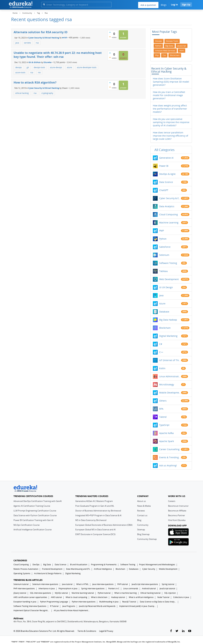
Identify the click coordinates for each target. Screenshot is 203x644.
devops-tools (39, 67)
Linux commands (131, 589)
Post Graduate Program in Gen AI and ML (95, 506)
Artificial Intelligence (103, 569)
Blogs (164, 5)
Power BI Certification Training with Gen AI (33, 520)
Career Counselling (169, 449)
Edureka (47, 62)
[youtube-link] (190, 631)
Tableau (164, 271)
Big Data (47, 565)
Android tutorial (149, 589)
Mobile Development (170, 393)
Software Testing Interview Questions (30, 606)
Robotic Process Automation (26, 569)
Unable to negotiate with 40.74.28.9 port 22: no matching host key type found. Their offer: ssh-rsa (58, 55)
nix (39, 72)
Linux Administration (170, 376)
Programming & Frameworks (104, 565)
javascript (182, 46)
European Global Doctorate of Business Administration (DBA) (104, 525)
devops (19, 67)
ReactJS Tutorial (129, 602)
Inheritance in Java (47, 589)
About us (141, 501)
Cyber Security (149, 569)
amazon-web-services (165, 51)
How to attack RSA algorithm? (35, 82)
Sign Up (186, 5)
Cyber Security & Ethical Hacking (44, 38)
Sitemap (141, 530)
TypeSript (164, 425)
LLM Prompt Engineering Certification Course (35, 511)
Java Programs (69, 606)
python (158, 46)
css (164, 55)
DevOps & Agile (167, 174)
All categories (165, 150)
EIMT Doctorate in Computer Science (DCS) (95, 534)
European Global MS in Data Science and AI (95, 530)
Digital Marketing (168, 336)
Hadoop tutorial (118, 597)
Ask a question (148, 5)
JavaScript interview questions (145, 584)
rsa (37, 43)
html (182, 51)
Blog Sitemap (143, 534)
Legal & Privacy (106, 631)
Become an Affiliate (177, 511)
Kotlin (162, 368)
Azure (162, 304)
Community (143, 525)
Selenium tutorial (21, 584)
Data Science (166, 182)
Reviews (141, 511)
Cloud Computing (169, 214)
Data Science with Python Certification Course (35, 515)
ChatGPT (164, 190)
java (17, 43)
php (157, 55)
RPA (161, 409)
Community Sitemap (147, 539)
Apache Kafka (166, 433)
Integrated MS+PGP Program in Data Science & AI (98, 515)
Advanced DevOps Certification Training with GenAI (38, 501)
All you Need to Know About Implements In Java (72, 610)
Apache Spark (167, 441)
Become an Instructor (178, 506)
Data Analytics (167, 206)
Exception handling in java (25, 602)
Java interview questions (103, 584)
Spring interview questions (93, 589)
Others (163, 401)
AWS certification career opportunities (30, 597)
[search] (44, 4)
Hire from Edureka (177, 520)
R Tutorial (54, 606)
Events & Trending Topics (170, 457)
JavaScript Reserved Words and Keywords (97, 606)
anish (65, 38)
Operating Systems (22, 573)
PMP (162, 231)
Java (161, 295)
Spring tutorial (168, 584)
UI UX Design (166, 287)
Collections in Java (181, 597)
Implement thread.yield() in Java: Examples (138, 606)
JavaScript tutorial (167, 589)
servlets (27, 43)
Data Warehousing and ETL (78, 569)
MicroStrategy (167, 384)
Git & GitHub (35, 62)
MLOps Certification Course (26, 525)
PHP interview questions (24, 589)
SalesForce (165, 247)
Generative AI (166, 158)
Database (164, 312)
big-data (169, 46)
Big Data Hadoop (168, 320)
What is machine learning (126, 593)
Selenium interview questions (45, 584)
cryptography (47, 93)
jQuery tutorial (20, 593)
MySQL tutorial (61, 593)
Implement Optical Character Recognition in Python (32, 610)
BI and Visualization (79, 565)
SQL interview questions (41, 593)
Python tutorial (104, 593)
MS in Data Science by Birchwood (91, 520)
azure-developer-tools (87, 67)
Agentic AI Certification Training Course (32, 506)
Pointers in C (114, 589)
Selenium (164, 255)
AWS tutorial (56, 597)
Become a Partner (177, 515)
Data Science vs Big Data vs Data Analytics (158, 602)
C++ (161, 352)
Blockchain (165, 328)
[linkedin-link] (183, 631)
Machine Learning (169, 223)
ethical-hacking (22, 93)
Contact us (142, 515)
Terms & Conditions (87, 631)
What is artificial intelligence (141, 597)
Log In (174, 5)
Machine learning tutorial (83, 593)
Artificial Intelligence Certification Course (33, 530)
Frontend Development (52, 569)
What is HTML (82, 584)
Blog (139, 520)
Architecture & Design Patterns (48, 573)
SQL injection (170, 593)
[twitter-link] (177, 631)
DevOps (36, 565)
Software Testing (168, 263)
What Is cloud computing (76, 597)
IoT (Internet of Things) (170, 360)
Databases (134, 569)
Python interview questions (84, 602)
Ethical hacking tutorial (151, 593)
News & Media (144, 506)
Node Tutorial (163, 597)
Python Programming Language (54, 602)
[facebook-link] (171, 631)
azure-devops (56, 67)
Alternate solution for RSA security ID (41, 32)
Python (163, 239)
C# (161, 344)
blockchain (175, 55)
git (28, 67)
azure (69, 67)
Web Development (169, 279)
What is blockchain (99, 597)
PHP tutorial (123, 584)
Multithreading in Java (109, 602)
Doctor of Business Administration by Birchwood (98, 511)
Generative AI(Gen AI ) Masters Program (94, 501)
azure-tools (20, 72)
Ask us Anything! (168, 465)
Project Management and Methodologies (157, 565)
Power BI (164, 166)
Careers (172, 501)
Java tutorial (67, 584)
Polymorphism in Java (68, 589)
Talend (163, 417)
